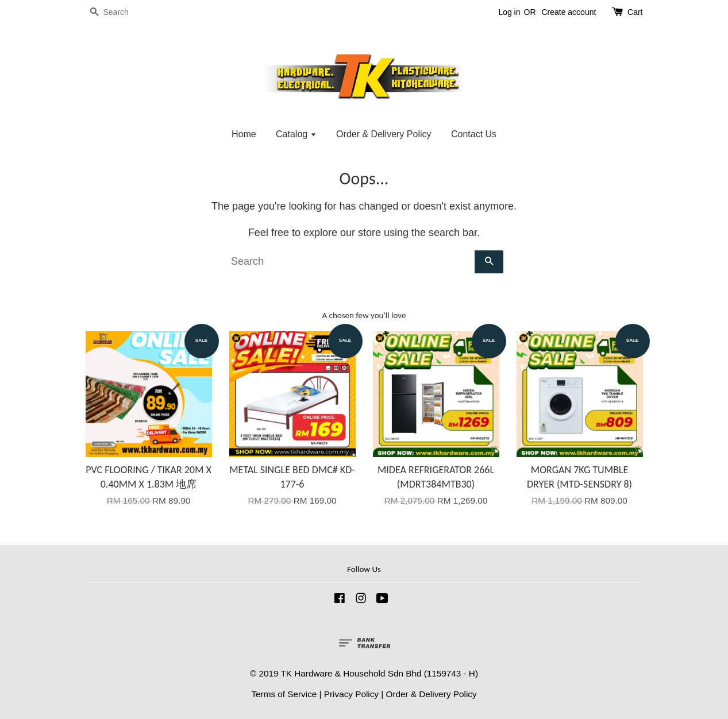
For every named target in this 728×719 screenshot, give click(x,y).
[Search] (120, 12)
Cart (635, 12)
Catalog (296, 134)
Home (244, 134)
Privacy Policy (351, 694)
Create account (569, 12)
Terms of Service (284, 694)
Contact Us (474, 134)
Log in (509, 12)
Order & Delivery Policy (384, 134)
